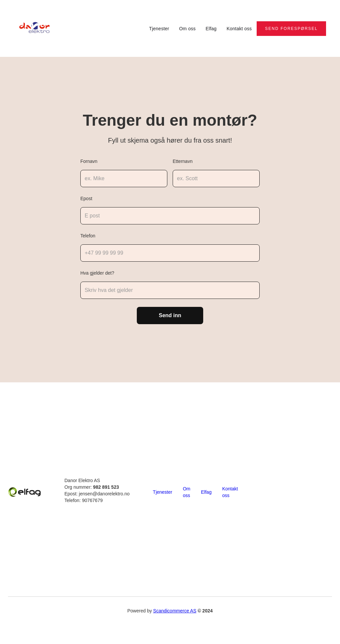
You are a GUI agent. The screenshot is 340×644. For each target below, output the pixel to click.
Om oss (187, 29)
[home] (36, 28)
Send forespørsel (291, 29)
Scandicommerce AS (175, 611)
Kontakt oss (239, 29)
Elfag (211, 29)
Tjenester (159, 29)
